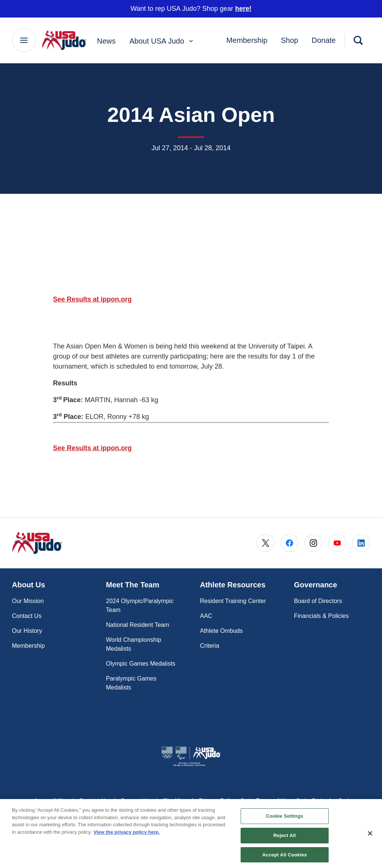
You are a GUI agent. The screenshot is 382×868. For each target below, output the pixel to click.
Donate (324, 40)
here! (243, 9)
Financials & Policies (321, 616)
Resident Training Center (233, 601)
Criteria (210, 646)
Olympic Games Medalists (141, 664)
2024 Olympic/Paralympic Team (140, 605)
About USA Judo (162, 41)
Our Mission (28, 601)
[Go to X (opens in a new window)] (266, 543)
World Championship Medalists (134, 644)
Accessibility (50, 801)
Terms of (277, 800)
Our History (27, 631)
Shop (290, 40)
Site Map (175, 801)
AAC (206, 616)
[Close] (370, 837)
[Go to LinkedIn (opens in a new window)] (361, 543)
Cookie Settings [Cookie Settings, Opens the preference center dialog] (285, 819)
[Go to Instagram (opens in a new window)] (313, 543)
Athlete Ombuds (221, 631)
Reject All (285, 838)
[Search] (358, 40)
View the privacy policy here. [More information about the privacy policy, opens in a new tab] (127, 835)
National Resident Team (138, 625)
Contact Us (27, 616)
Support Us (136, 801)
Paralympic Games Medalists (131, 683)
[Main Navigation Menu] (24, 40)
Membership (247, 40)
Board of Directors (318, 601)
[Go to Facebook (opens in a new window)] (289, 543)
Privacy (221, 800)
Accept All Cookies (285, 857)
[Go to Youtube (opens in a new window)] (337, 543)
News (106, 41)
